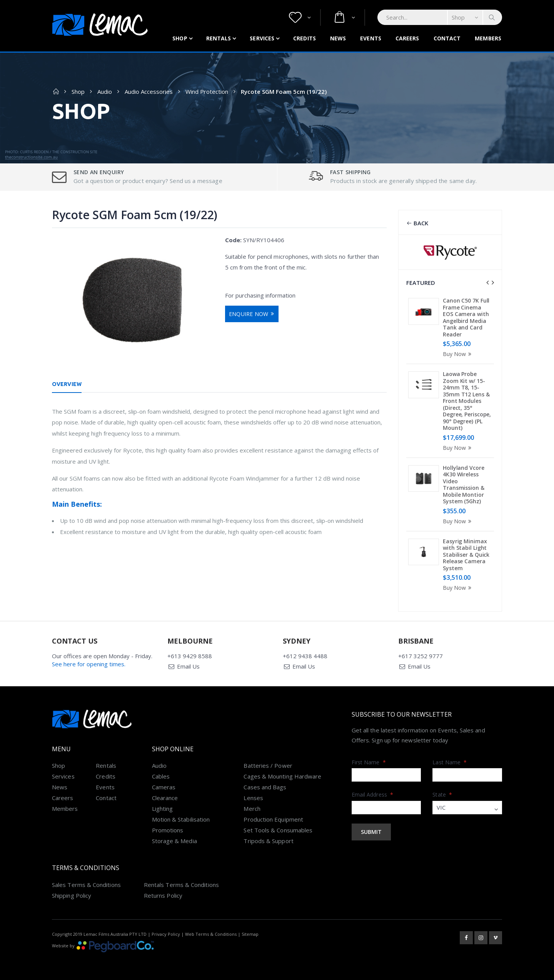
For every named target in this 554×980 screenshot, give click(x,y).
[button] (300, 17)
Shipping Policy (72, 895)
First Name (369, 762)
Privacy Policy (166, 934)
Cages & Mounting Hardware (282, 776)
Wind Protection (207, 92)
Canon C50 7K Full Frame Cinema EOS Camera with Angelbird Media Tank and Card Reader (466, 317)
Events (371, 38)
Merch (252, 809)
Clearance (165, 798)
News (338, 38)
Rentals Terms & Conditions (181, 885)
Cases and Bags (265, 787)
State (442, 794)
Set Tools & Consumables (278, 830)
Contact (447, 38)
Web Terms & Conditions (211, 934)
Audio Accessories (149, 92)
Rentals (219, 38)
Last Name (450, 762)
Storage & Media (174, 841)
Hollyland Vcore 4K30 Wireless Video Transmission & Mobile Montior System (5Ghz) (464, 485)
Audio (105, 92)
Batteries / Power (268, 765)
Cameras (164, 787)
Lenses (253, 798)
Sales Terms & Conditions (86, 885)
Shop (180, 38)
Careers (407, 38)
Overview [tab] (67, 384)
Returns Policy (163, 895)
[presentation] (487, 283)
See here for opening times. (89, 664)
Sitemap (250, 934)
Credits (305, 38)
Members (488, 38)
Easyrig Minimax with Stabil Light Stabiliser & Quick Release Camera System (466, 555)
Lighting (163, 809)
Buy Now (458, 354)
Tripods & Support (268, 841)
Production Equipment (273, 819)
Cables (161, 776)
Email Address (372, 794)
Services (262, 38)
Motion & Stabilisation (181, 819)
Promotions (168, 830)
